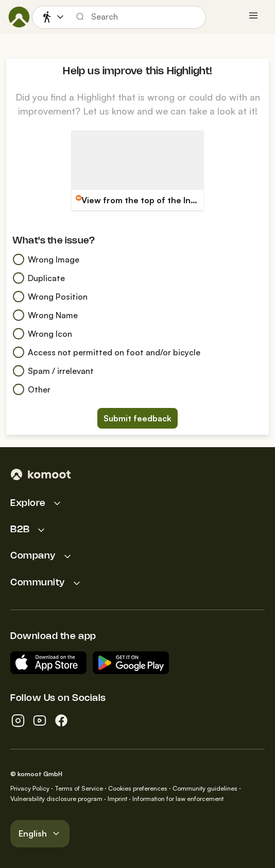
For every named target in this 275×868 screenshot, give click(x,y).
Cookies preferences (138, 788)
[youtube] (40, 720)
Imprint (117, 799)
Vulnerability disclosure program (56, 799)
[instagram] (18, 720)
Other (31, 389)
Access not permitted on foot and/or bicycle (106, 352)
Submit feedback (137, 418)
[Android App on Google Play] (131, 663)
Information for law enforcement (178, 799)
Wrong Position (50, 297)
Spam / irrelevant (53, 371)
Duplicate (39, 278)
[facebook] (61, 720)
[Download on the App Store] (48, 663)
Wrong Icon (42, 334)
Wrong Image (46, 259)
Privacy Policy (30, 788)
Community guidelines (205, 788)
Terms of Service (79, 788)
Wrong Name (45, 315)
